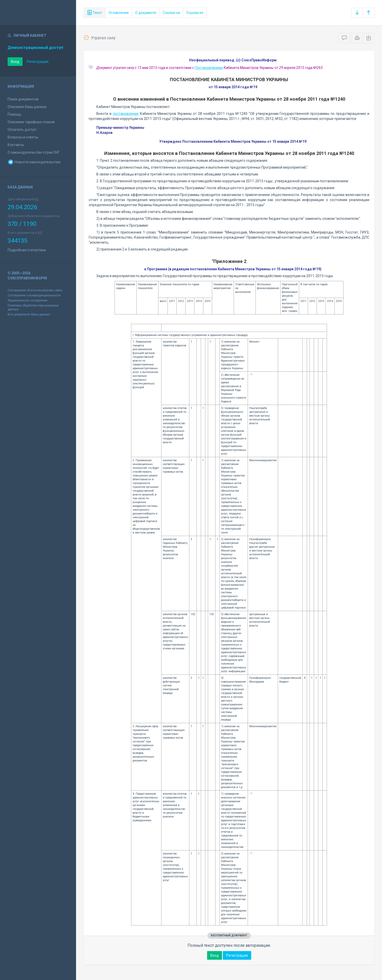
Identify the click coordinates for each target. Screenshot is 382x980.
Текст (95, 13)
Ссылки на (171, 13)
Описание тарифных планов (31, 122)
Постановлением (209, 68)
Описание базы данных (27, 107)
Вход (15, 62)
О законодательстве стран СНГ (34, 152)
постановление (126, 114)
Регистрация (38, 62)
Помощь (15, 114)
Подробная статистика (27, 250)
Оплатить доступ (22, 130)
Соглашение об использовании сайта (35, 290)
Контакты (16, 145)
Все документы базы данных (29, 314)
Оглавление (119, 13)
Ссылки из (195, 13)
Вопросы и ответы (23, 137)
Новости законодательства (34, 162)
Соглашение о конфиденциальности (34, 295)
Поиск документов (23, 99)
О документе (146, 13)
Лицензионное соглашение (28, 300)
